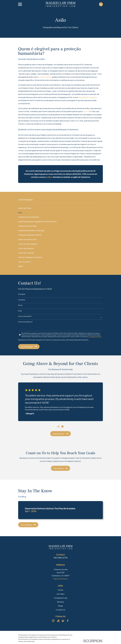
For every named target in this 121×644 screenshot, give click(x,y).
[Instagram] (53, 621)
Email (20, 311)
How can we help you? (25, 322)
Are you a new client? (25, 316)
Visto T (86, 111)
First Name (22, 294)
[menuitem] (60, 208)
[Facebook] (68, 621)
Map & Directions (60, 579)
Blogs (61, 606)
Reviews (60, 602)
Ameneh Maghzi (45, 77)
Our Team (60, 594)
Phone (20, 305)
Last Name (22, 300)
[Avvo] (58, 621)
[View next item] (63, 427)
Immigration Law (61, 598)
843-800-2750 (61, 558)
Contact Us (60, 610)
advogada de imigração (88, 97)
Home (60, 590)
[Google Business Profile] (63, 621)
